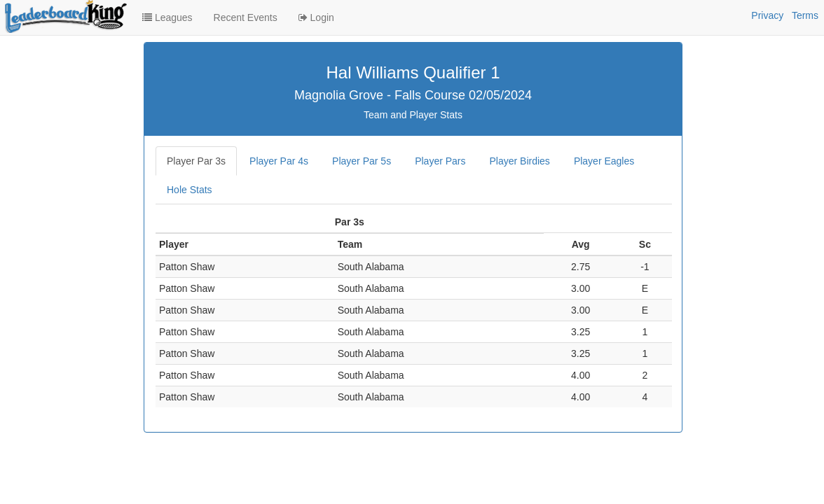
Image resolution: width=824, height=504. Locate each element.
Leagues (167, 17)
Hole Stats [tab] (190, 190)
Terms (805, 15)
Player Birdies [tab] (520, 161)
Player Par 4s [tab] (279, 161)
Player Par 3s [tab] (196, 161)
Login (316, 17)
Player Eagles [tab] (604, 161)
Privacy (767, 15)
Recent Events (246, 17)
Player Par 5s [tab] (362, 161)
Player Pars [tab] (440, 161)
